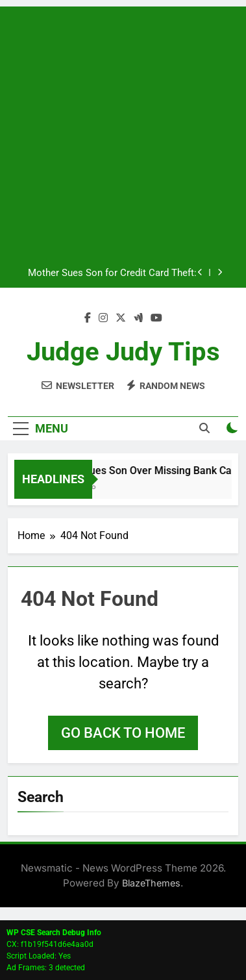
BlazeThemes (151, 883)
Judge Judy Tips (123, 352)
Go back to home (123, 733)
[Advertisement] (123, 130)
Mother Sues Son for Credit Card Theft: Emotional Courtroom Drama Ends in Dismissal (112, 273)
